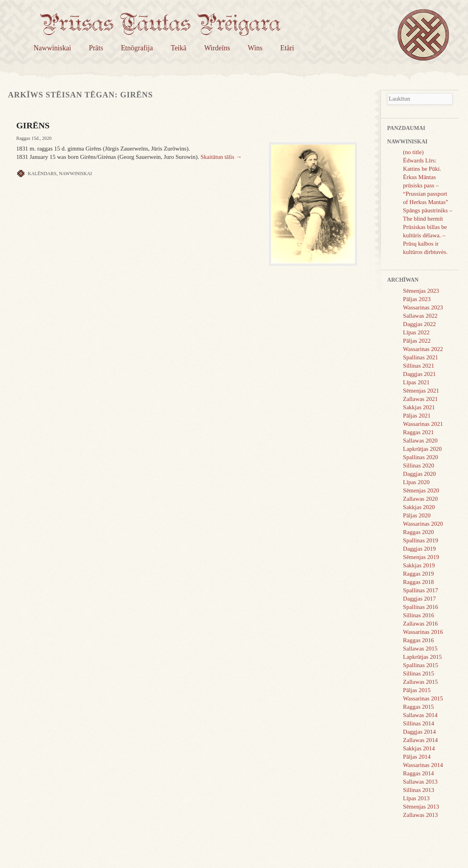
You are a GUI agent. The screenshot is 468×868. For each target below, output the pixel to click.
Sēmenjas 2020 (421, 490)
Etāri (287, 48)
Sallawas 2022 (420, 316)
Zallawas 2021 (420, 399)
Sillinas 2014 (419, 723)
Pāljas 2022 (417, 341)
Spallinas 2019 (421, 540)
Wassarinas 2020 (423, 524)
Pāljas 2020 (417, 515)
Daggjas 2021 (419, 374)
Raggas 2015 (419, 707)
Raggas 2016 (419, 640)
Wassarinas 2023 (423, 307)
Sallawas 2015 (420, 649)
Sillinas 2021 (419, 366)
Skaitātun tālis (221, 157)
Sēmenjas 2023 (421, 291)
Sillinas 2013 (419, 790)
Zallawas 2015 (420, 682)
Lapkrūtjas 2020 (422, 449)
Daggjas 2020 (419, 474)
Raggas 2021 (419, 432)
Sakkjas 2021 (419, 407)
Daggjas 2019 (419, 549)
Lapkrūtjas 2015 (422, 657)
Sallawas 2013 (420, 782)
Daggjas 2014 (419, 732)
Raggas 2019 (419, 574)
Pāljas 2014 (417, 757)
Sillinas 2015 (419, 673)
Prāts (96, 48)
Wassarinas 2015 (423, 698)
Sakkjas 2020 (419, 507)
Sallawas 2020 (420, 441)
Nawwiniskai (52, 48)
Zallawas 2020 (420, 499)
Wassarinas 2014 (423, 765)
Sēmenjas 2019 (421, 557)
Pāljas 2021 (417, 416)
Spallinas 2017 (421, 590)
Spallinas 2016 (421, 607)
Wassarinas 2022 (423, 349)
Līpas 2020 (416, 482)
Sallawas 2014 (420, 715)
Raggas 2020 (419, 532)
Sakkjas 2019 (419, 565)
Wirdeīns (217, 48)
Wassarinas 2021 (423, 424)
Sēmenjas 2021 (421, 391)
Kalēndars (42, 174)
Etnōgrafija (137, 48)
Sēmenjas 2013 (421, 807)
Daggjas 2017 (419, 599)
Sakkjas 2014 (419, 748)
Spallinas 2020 (421, 457)
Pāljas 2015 (417, 690)
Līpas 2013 (416, 798)
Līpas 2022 (416, 332)
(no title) (413, 152)
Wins (255, 48)
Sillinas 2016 (419, 615)
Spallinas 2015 (421, 665)
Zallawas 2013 (420, 815)
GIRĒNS (33, 125)
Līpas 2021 (416, 382)
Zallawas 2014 (420, 740)
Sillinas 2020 (419, 465)
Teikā (179, 48)
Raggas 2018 (419, 582)
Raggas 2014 (419, 773)
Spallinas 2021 (421, 357)
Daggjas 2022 (419, 324)
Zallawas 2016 (420, 624)
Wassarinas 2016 (423, 632)
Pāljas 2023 (417, 299)
